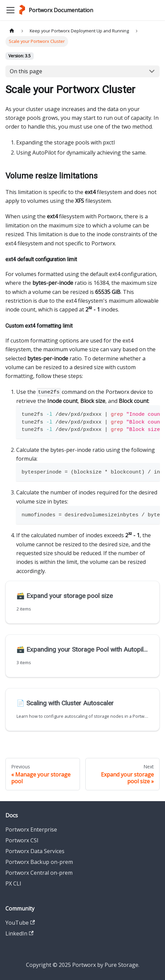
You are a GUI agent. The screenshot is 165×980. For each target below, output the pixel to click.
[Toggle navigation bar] (10, 10)
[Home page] (12, 31)
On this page (26, 71)
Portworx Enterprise (31, 829)
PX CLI (13, 883)
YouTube (20, 923)
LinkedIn (19, 933)
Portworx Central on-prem (39, 873)
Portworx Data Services (35, 851)
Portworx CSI (22, 840)
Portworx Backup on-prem (39, 862)
